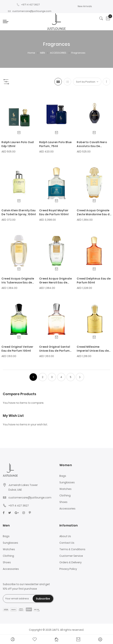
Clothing (65, 495)
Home (32, 53)
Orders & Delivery (71, 562)
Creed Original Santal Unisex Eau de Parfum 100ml (55, 349)
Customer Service (71, 556)
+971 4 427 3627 (28, 5)
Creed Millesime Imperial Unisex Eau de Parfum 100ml (93, 349)
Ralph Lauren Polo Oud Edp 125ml (18, 144)
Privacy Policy (68, 569)
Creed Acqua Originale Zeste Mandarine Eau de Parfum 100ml (94, 212)
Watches (65, 489)
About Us (65, 536)
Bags (63, 476)
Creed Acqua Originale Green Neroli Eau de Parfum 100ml (56, 281)
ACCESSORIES (58, 53)
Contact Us (67, 543)
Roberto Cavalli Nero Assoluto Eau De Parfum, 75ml (92, 144)
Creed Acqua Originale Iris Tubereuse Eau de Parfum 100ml (18, 281)
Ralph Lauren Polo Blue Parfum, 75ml (55, 144)
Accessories (67, 509)
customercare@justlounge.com (30, 11)
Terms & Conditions (72, 549)
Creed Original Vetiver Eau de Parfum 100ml (17, 349)
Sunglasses (67, 482)
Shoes (63, 502)
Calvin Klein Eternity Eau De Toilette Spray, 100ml (19, 212)
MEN (43, 53)
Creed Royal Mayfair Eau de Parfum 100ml (54, 212)
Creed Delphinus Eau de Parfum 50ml (94, 281)
